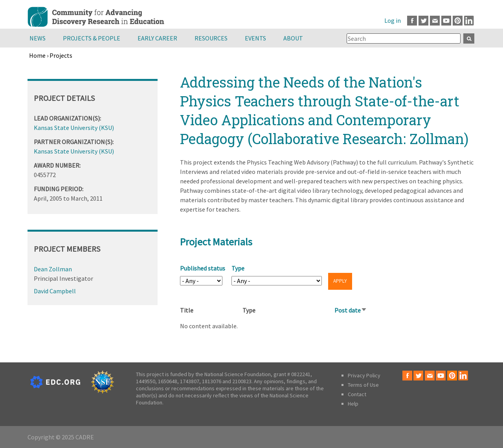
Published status (203, 268)
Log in (393, 20)
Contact (357, 394)
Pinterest (458, 21)
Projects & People (92, 38)
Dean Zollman (53, 269)
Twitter (423, 21)
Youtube (446, 21)
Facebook (412, 21)
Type (238, 268)
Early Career (157, 38)
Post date (351, 310)
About (293, 38)
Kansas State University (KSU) (74, 128)
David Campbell (55, 291)
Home (37, 55)
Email (435, 21)
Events (255, 38)
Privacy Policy (364, 375)
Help (353, 404)
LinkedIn (469, 21)
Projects (61, 55)
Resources (211, 38)
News (38, 38)
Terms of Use (363, 385)
